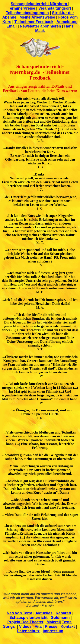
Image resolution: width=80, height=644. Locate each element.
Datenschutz (28, 631)
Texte (67, 622)
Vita (38, 627)
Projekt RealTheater (25, 622)
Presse (51, 627)
